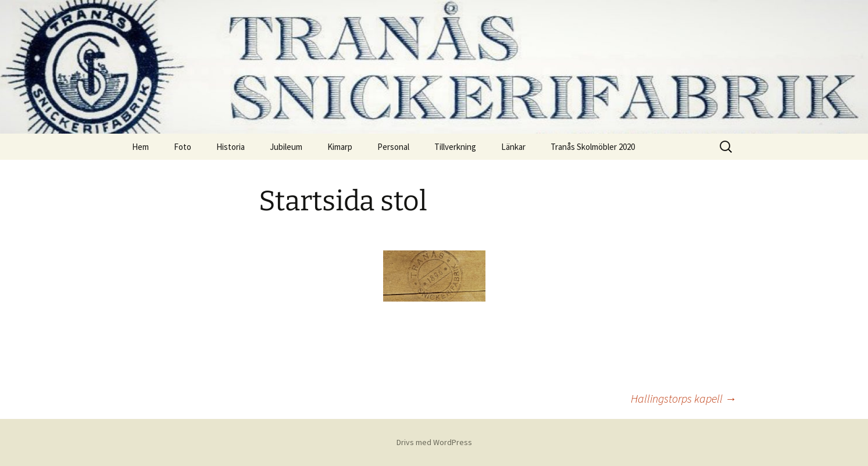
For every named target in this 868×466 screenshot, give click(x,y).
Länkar (513, 147)
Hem (140, 147)
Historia (231, 147)
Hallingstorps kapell (684, 398)
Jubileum (286, 147)
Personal (393, 147)
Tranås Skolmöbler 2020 (593, 147)
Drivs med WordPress (434, 442)
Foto (183, 147)
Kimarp (340, 147)
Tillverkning (455, 147)
